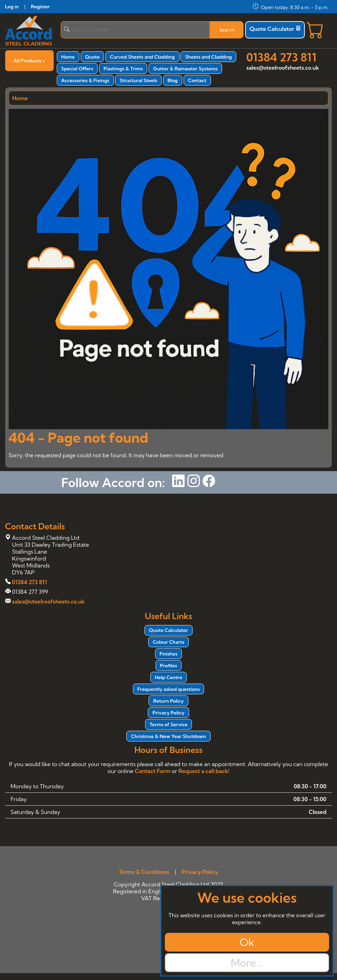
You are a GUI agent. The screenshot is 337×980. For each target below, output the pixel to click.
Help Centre (169, 677)
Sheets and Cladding (208, 57)
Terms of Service (168, 725)
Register (40, 7)
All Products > (29, 61)
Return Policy (168, 701)
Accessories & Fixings (85, 80)
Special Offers (77, 69)
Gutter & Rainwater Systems (185, 69)
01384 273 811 (281, 57)
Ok (247, 942)
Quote (92, 57)
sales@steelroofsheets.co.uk (283, 68)
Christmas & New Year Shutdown (168, 736)
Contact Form (153, 771)
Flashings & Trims (123, 69)
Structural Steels (138, 80)
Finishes (169, 654)
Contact (197, 80)
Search (227, 30)
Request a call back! (204, 771)
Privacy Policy (168, 713)
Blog (173, 80)
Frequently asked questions (169, 689)
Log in (12, 7)
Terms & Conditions (144, 872)
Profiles (168, 666)
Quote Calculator (275, 29)
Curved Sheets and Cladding (142, 57)
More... (247, 963)
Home (68, 57)
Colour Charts (168, 642)
